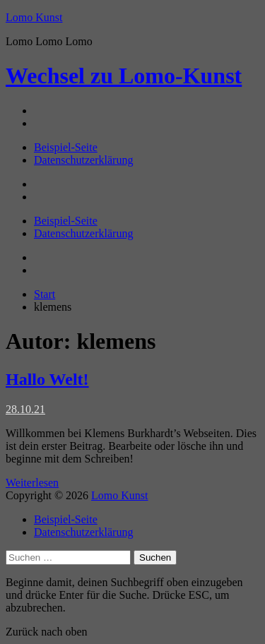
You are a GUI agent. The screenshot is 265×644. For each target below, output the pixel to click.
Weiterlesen (32, 483)
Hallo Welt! (47, 379)
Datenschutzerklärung (83, 160)
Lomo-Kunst (124, 76)
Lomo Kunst (34, 17)
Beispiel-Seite (66, 147)
